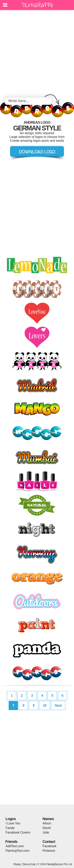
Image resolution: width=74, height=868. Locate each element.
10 (45, 705)
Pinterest (49, 851)
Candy (10, 828)
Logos (11, 819)
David (47, 828)
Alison (47, 823)
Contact (49, 842)
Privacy (17, 864)
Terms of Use (29, 864)
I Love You (13, 823)
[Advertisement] (37, 54)
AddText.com (15, 846)
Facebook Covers (18, 832)
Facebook (50, 846)
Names (48, 819)
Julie (46, 832)
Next (58, 705)
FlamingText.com (17, 851)
